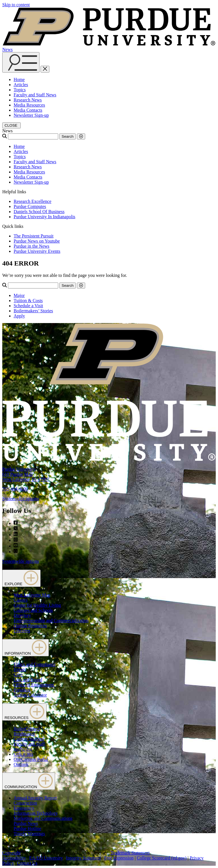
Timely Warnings (29, 834)
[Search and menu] (21, 62)
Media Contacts (28, 110)
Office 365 (23, 754)
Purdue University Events (37, 251)
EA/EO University (46, 858)
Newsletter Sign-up (31, 115)
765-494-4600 (15, 489)
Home (19, 79)
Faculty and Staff (29, 744)
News (7, 49)
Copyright (11, 853)
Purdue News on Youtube (37, 241)
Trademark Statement (130, 853)
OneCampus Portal (31, 759)
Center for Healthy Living (37, 605)
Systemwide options (21, 499)
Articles (21, 85)
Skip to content (16, 5)
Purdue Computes (30, 206)
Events (20, 669)
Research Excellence (33, 201)
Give (18, 675)
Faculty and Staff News (35, 95)
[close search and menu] (45, 69)
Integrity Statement (84, 858)
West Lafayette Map (32, 595)
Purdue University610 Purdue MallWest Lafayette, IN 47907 (26, 474)
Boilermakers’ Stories (33, 311)
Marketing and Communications (43, 818)
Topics (20, 90)
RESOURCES (24, 712)
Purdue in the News (32, 246)
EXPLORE (21, 578)
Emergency (24, 808)
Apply (19, 316)
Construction (25, 803)
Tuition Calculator (30, 695)
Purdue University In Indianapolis (44, 217)
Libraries (22, 631)
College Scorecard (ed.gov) (162, 858)
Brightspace (24, 734)
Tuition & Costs (28, 301)
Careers (21, 600)
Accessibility (14, 858)
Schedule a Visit (28, 306)
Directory (22, 615)
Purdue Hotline (27, 828)
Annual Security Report (35, 798)
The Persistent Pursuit (33, 236)
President (22, 690)
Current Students (29, 739)
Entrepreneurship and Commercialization (51, 620)
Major (19, 295)
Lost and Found (28, 680)
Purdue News (26, 823)
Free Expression (119, 858)
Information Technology (36, 813)
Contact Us (27, 863)
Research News (28, 100)
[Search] (33, 136)
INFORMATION (26, 648)
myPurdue (23, 749)
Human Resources (30, 626)
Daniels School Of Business (39, 212)
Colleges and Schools (33, 610)
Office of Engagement (34, 685)
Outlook (21, 764)
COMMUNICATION (29, 781)
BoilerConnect (27, 729)
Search (68, 136)
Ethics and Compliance (35, 664)
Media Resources (29, 105)
